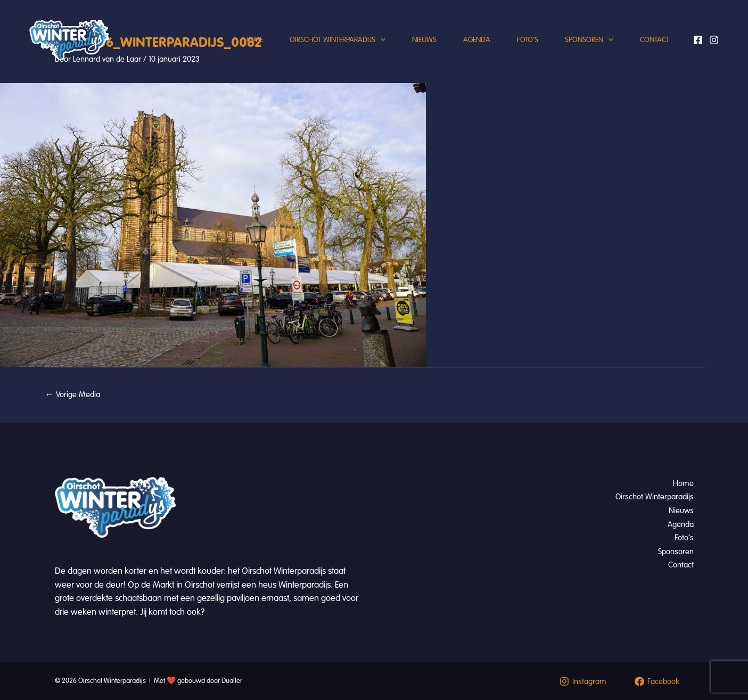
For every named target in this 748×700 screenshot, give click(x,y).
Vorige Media (73, 394)
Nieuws (424, 40)
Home (253, 40)
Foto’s (528, 40)
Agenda (477, 40)
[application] (380, 40)
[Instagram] (714, 40)
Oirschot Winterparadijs (338, 40)
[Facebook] (698, 40)
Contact (655, 40)
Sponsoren (589, 40)
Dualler (232, 681)
